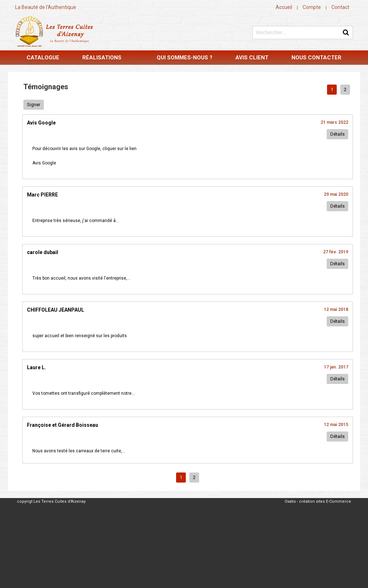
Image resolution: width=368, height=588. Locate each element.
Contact (340, 7)
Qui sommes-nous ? (185, 58)
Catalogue (43, 58)
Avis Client (252, 58)
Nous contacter (316, 58)
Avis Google (44, 163)
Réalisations (102, 58)
